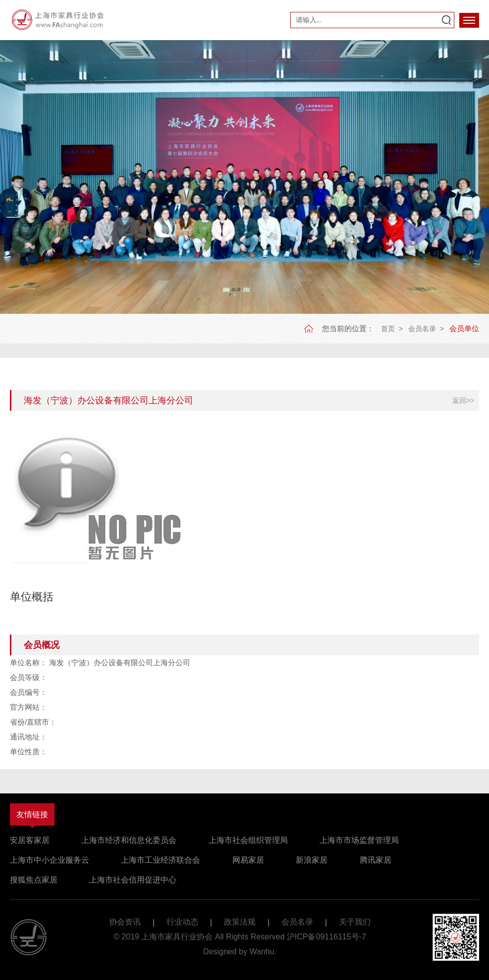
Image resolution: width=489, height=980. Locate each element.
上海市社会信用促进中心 (133, 880)
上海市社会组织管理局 (248, 840)
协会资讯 (125, 922)
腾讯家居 (376, 860)
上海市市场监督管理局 (359, 840)
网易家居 (248, 860)
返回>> (463, 400)
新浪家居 (312, 860)
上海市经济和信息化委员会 (129, 840)
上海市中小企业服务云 (50, 860)
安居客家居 (30, 840)
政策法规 (240, 922)
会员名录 (422, 329)
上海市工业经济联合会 (161, 860)
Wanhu (262, 952)
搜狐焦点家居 (34, 880)
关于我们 (355, 922)
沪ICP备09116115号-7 (326, 937)
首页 (388, 329)
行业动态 (182, 922)
